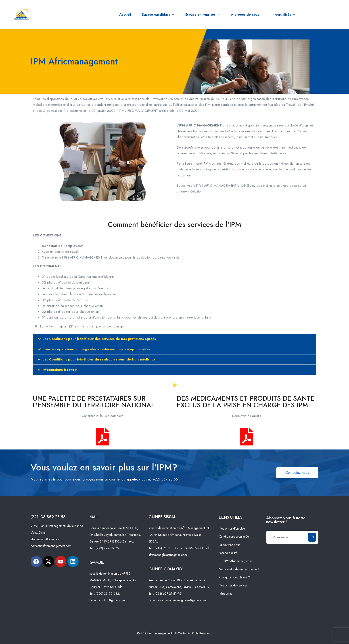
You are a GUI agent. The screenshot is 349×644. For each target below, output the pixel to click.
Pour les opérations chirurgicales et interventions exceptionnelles (96, 349)
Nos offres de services (233, 585)
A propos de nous (247, 14)
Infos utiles (225, 594)
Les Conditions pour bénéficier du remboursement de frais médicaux (99, 359)
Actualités (285, 14)
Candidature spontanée (234, 536)
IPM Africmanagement (239, 561)
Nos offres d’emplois (232, 528)
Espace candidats (158, 14)
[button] (175, 339)
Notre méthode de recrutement (239, 569)
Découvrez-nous (229, 545)
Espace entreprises (203, 14)
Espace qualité (228, 553)
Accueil (125, 14)
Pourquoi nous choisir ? (234, 577)
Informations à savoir (60, 370)
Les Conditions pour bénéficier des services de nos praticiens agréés (99, 339)
